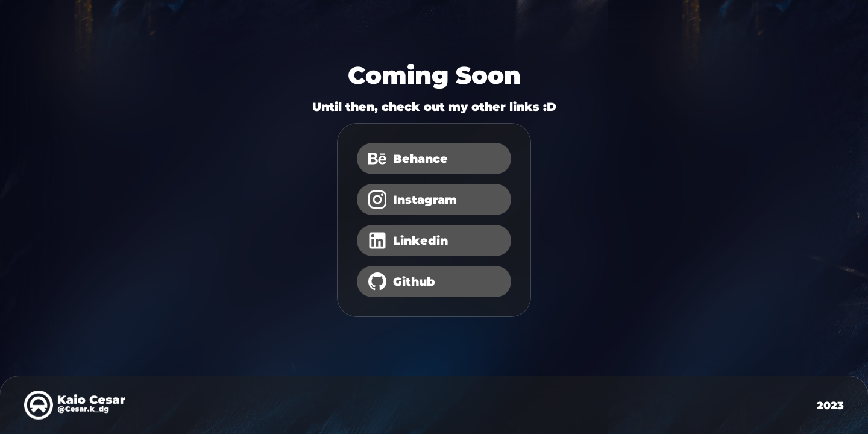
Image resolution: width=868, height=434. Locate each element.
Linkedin (407, 241)
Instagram (412, 200)
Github (401, 281)
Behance (407, 159)
